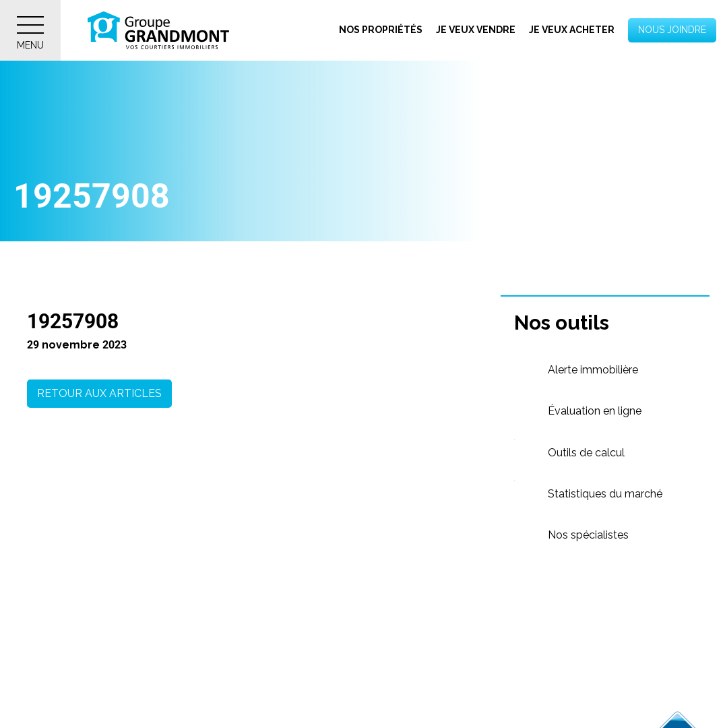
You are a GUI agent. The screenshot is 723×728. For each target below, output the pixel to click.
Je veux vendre (476, 30)
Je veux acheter (572, 30)
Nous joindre (672, 30)
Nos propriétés (381, 30)
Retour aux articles (99, 393)
